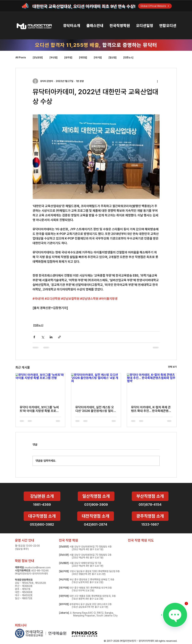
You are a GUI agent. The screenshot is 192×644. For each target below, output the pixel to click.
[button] (69, 26)
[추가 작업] (158, 81)
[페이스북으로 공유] (34, 337)
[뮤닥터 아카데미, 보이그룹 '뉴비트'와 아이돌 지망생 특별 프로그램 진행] (40, 387)
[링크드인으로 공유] (51, 337)
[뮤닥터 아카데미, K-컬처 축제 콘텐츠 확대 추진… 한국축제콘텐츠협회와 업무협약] (152, 387)
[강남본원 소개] (42, 496)
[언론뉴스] (128, 57)
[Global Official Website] (155, 6)
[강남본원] (38, 57)
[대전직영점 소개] (96, 516)
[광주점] (68, 57)
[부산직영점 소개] (150, 496)
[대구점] (98, 57)
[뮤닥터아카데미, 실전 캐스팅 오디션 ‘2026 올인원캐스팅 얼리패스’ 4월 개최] (96, 387)
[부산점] (54, 57)
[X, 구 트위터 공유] (43, 337)
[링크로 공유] (59, 337)
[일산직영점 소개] (96, 496)
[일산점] (113, 57)
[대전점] (83, 57)
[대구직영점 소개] (42, 516)
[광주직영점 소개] (150, 516)
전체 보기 (172, 367)
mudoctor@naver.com (38, 567)
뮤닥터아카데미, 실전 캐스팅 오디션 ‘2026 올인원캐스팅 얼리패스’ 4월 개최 (96, 409)
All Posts (21, 57)
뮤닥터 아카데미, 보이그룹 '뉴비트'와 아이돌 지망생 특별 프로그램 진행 (39, 409)
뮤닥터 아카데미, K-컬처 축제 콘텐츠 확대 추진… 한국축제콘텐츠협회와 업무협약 (151, 409)
